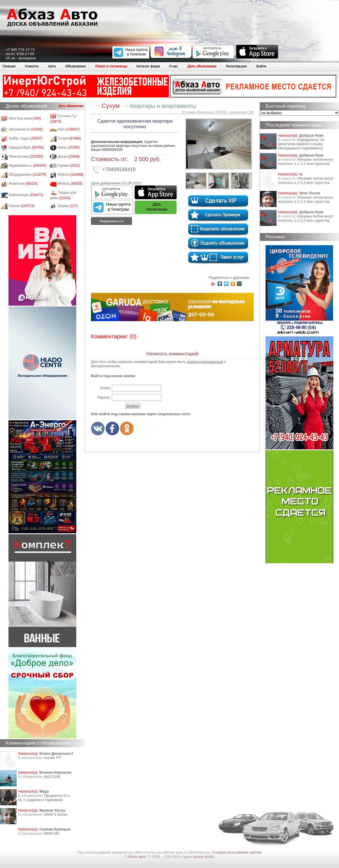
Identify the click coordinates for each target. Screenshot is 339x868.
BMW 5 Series (56, 814)
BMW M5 (52, 833)
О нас (173, 66)
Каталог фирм (148, 66)
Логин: (105, 388)
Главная (9, 66)
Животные (23, 184)
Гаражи (69, 166)
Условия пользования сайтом (237, 852)
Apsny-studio (203, 857)
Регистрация (236, 66)
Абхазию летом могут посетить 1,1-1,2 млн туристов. (306, 162)
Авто (52, 66)
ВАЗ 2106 (52, 777)
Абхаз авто (137, 857)
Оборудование (28, 175)
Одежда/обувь (26, 147)
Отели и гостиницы (111, 66)
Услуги (69, 138)
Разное (22, 206)
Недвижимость (28, 166)
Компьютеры (26, 195)
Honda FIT (53, 758)
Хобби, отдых (26, 138)
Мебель (70, 184)
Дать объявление (202, 66)
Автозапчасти (26, 129)
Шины (69, 147)
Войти (261, 66)
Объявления (75, 66)
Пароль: (104, 397)
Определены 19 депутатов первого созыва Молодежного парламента (301, 144)
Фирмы (68, 206)
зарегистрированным (205, 362)
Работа (71, 175)
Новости (32, 66)
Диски (69, 156)
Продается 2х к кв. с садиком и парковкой (44, 798)
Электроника (26, 156)
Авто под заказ (25, 118)
